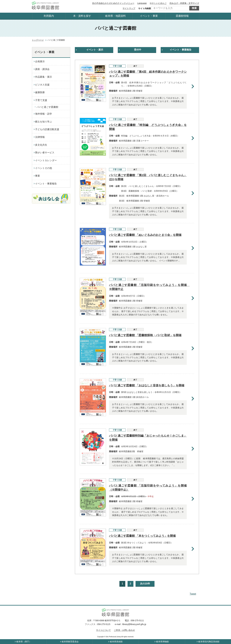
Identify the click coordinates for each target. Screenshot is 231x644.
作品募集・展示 (44, 77)
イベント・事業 (149, 16)
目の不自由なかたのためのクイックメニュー (113, 3)
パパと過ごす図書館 (47, 107)
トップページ (38, 40)
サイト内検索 (145, 8)
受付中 (138, 50)
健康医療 (40, 92)
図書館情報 (182, 16)
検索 (194, 8)
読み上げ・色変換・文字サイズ (184, 3)
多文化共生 (41, 145)
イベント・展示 (95, 50)
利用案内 (49, 16)
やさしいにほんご (158, 3)
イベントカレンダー (46, 160)
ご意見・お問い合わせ (124, 630)
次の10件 (145, 584)
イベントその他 (44, 168)
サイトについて (103, 630)
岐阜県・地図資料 (115, 16)
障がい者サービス (45, 153)
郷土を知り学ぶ (44, 122)
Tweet (193, 594)
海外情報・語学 (44, 114)
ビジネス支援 (42, 85)
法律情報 (40, 137)
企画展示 (40, 61)
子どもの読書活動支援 (47, 129)
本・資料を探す (82, 16)
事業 (37, 176)
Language (142, 3)
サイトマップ (129, 8)
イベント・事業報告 (181, 50)
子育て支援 (41, 100)
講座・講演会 (42, 69)
